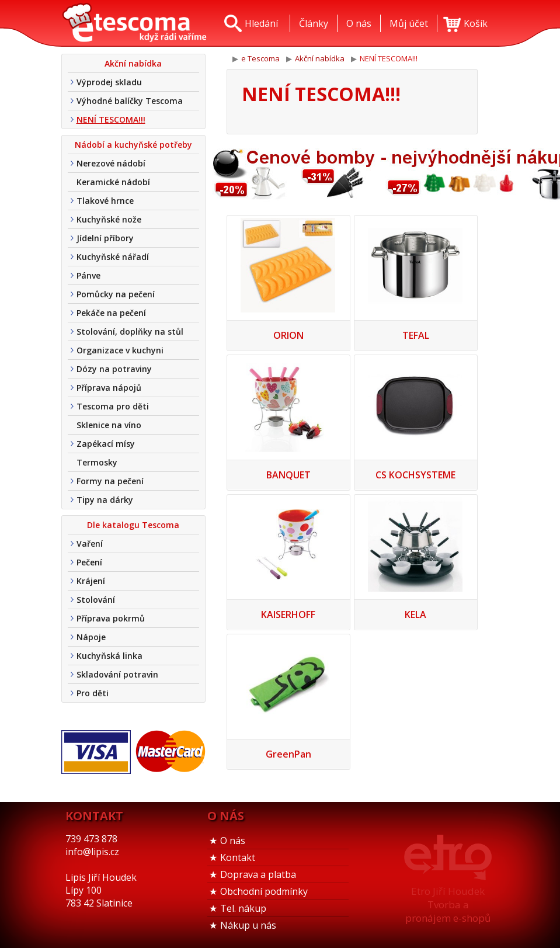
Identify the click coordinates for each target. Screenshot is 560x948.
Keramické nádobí (113, 182)
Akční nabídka (133, 63)
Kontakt (238, 857)
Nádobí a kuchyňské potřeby (133, 145)
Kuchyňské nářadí (113, 257)
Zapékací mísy (106, 444)
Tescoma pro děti (113, 406)
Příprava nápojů (109, 388)
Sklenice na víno (109, 425)
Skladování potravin (117, 674)
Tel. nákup (243, 908)
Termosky (97, 462)
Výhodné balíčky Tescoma (130, 101)
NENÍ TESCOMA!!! (111, 119)
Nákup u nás (248, 925)
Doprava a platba (258, 874)
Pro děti (93, 693)
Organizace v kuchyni (120, 350)
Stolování (96, 600)
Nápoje (91, 637)
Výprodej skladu (109, 82)
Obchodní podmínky (264, 891)
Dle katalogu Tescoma (133, 525)
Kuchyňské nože (109, 219)
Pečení (89, 562)
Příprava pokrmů (111, 618)
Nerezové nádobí (111, 163)
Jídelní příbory (105, 238)
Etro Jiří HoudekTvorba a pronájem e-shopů (448, 904)
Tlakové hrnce (105, 201)
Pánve (88, 275)
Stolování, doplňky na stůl (130, 331)
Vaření (90, 544)
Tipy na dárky (105, 500)
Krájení (91, 581)
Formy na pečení (110, 481)
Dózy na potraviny (114, 369)
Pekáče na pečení (111, 313)
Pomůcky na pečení (116, 294)
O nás (233, 841)
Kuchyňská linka (109, 656)
